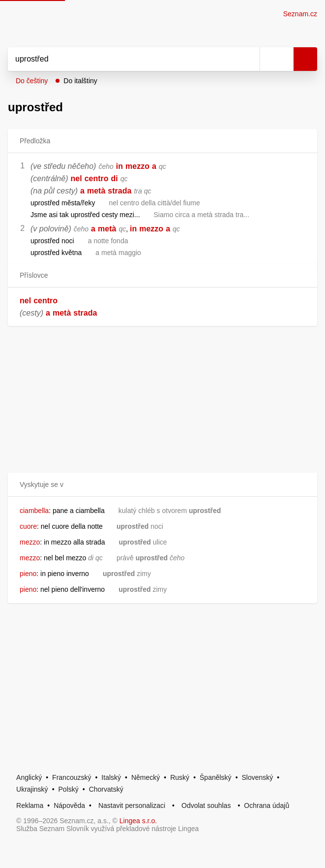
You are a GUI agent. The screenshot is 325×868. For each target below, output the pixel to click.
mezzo (137, 166)
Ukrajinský (32, 789)
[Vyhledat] (123, 59)
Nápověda (69, 805)
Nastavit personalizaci (132, 805)
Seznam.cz (300, 14)
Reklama (30, 805)
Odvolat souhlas (206, 805)
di (115, 178)
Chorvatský (106, 789)
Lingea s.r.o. (138, 821)
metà (96, 191)
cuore (28, 526)
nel (76, 178)
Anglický (29, 777)
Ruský (180, 777)
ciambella (34, 511)
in (119, 166)
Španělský (216, 777)
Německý (146, 777)
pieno (28, 574)
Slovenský (258, 777)
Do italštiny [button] (80, 81)
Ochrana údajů (266, 805)
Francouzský (72, 777)
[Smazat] (249, 59)
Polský (69, 789)
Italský (111, 777)
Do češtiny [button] (32, 81)
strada (119, 191)
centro (97, 178)
